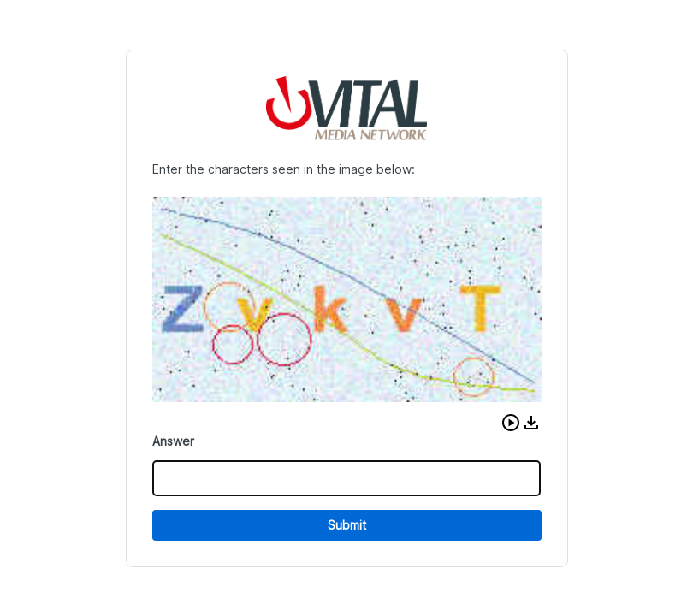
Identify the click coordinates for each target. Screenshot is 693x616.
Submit (347, 525)
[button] (511, 423)
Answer (173, 441)
